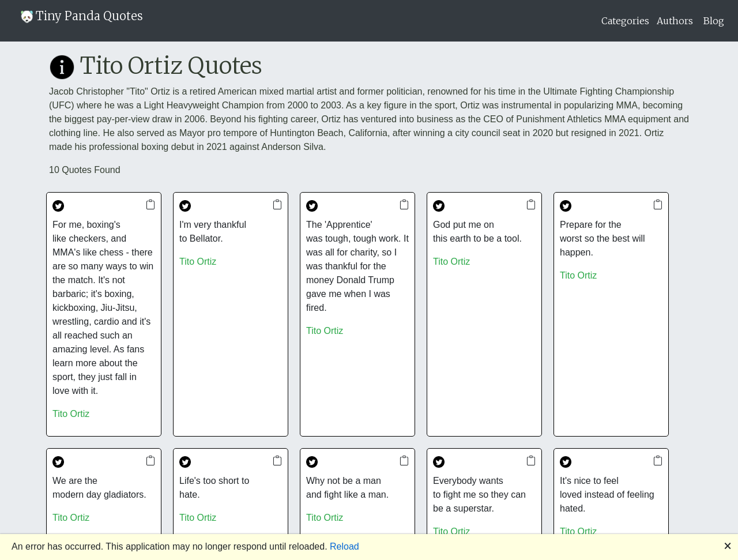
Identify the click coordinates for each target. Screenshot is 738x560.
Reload (344, 546)
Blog (714, 21)
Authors (675, 21)
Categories (625, 21)
